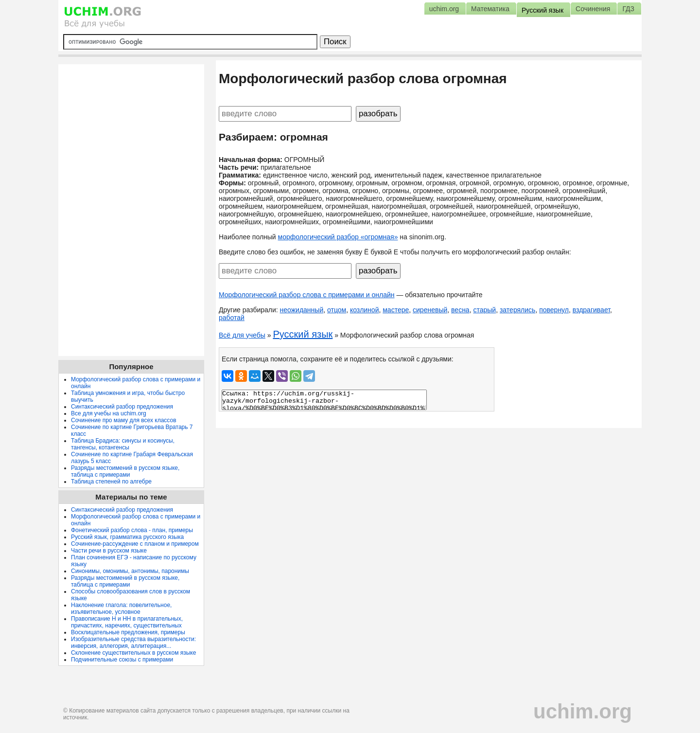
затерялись (517, 310)
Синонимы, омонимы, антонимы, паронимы (130, 571)
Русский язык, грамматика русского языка (127, 537)
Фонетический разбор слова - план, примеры (132, 530)
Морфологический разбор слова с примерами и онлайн (307, 295)
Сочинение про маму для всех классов (124, 420)
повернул (554, 310)
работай (232, 318)
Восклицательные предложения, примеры (128, 632)
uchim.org (583, 711)
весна (460, 310)
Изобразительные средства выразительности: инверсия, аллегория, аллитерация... (133, 643)
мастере (396, 310)
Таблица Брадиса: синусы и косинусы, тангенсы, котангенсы (123, 444)
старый (484, 310)
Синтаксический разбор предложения (122, 407)
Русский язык (303, 334)
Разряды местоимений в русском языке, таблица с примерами (125, 471)
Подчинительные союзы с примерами (122, 660)
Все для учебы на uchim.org (109, 413)
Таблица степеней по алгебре (111, 482)
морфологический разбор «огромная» (338, 237)
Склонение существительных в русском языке (133, 653)
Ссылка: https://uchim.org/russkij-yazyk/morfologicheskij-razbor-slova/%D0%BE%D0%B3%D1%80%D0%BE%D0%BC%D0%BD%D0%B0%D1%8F (324, 400)
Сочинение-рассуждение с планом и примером (135, 544)
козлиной (365, 310)
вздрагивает (591, 310)
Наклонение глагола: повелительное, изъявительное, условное (121, 608)
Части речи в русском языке (109, 551)
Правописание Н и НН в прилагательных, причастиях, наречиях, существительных (127, 622)
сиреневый (430, 310)
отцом (337, 310)
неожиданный (302, 310)
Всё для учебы (242, 335)
